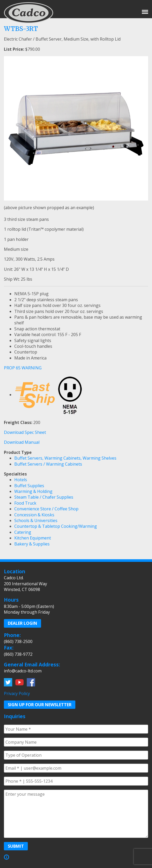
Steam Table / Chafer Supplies (44, 497)
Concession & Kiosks (34, 515)
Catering (23, 532)
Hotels (21, 480)
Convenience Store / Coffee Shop (46, 509)
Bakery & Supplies (32, 544)
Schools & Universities (36, 520)
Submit (16, 846)
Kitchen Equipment (33, 538)
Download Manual (22, 442)
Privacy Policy (17, 693)
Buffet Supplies (29, 486)
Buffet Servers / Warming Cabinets (48, 464)
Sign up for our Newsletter (40, 705)
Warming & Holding (33, 491)
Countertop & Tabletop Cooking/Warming (56, 526)
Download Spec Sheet (25, 432)
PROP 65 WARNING (23, 368)
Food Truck (25, 503)
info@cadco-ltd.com (23, 671)
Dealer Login (22, 623)
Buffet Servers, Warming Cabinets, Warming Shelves (65, 458)
